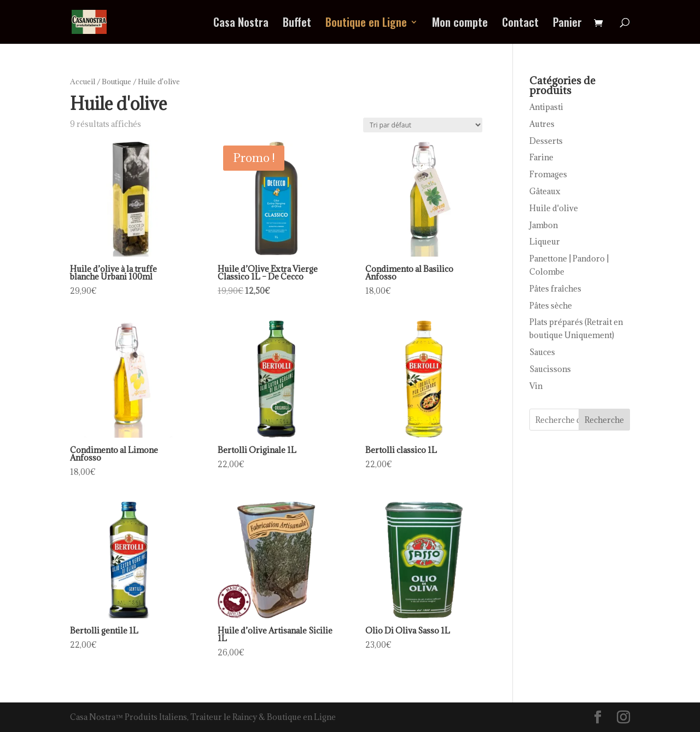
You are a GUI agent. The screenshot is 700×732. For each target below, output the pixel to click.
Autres (542, 124)
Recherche (604, 420)
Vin (536, 386)
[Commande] (423, 125)
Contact (520, 24)
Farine (541, 157)
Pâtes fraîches (555, 289)
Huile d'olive (554, 208)
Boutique (116, 82)
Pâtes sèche (551, 306)
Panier (567, 24)
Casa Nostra (241, 24)
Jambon (544, 225)
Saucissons (550, 369)
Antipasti (546, 107)
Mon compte (460, 24)
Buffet (297, 24)
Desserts (546, 141)
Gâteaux (545, 191)
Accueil (83, 82)
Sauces (542, 352)
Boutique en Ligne (366, 24)
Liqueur (545, 242)
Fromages (548, 174)
